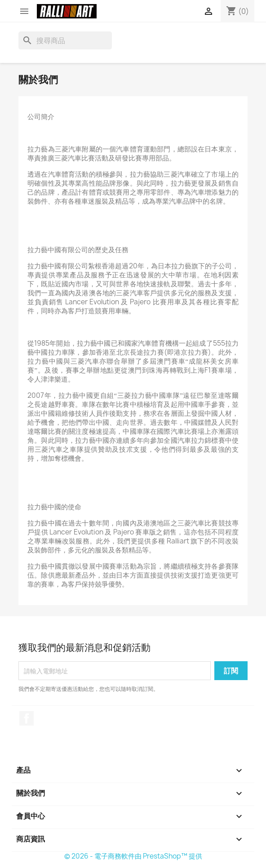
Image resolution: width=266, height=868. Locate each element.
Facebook (27, 718)
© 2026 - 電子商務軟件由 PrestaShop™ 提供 (133, 856)
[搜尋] (65, 40)
